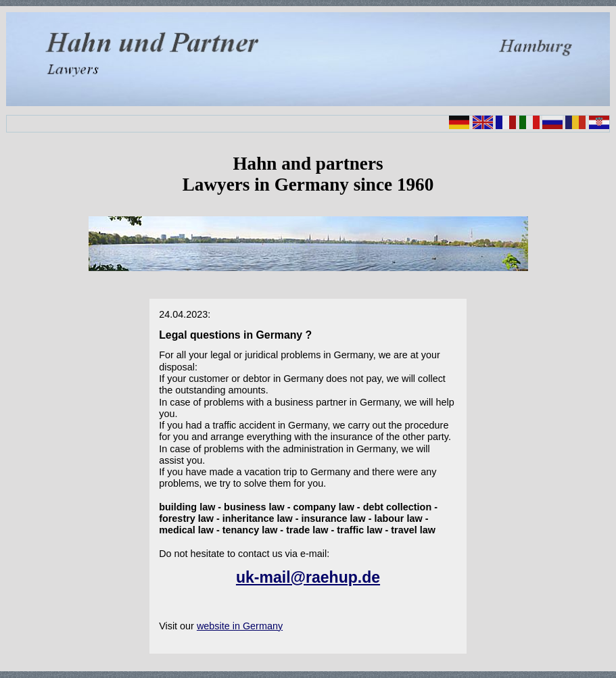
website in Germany (240, 626)
